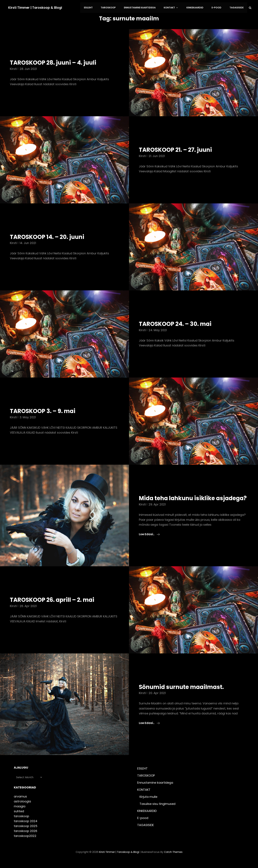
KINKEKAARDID (197, 7)
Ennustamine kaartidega (144, 7)
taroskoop (21, 823)
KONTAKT (174, 7)
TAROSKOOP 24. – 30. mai (178, 323)
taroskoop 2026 (26, 838)
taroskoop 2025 (26, 833)
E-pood (218, 7)
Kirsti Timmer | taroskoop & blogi (36, 7)
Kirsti (13, 68)
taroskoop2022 (25, 843)
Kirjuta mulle (148, 803)
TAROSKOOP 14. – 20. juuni (51, 236)
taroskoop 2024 (26, 828)
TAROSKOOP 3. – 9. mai (45, 410)
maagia (20, 813)
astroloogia (22, 808)
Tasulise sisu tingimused (157, 811)
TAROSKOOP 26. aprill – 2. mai (56, 606)
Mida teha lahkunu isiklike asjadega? (180, 501)
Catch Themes (174, 859)
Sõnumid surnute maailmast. (185, 694)
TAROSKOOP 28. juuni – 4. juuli (57, 61)
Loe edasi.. (149, 541)
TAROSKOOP (113, 7)
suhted (19, 818)
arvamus (20, 803)
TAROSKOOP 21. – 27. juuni (179, 148)
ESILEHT (94, 7)
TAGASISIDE (237, 7)
